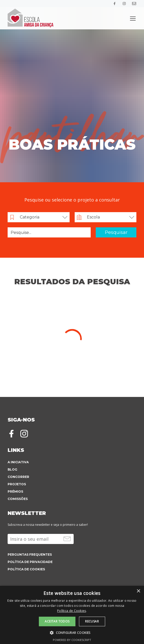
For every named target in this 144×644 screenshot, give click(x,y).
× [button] (138, 591)
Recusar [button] (92, 621)
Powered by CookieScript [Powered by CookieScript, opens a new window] (72, 640)
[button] (72, 632)
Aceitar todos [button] (57, 621)
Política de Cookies (72, 611)
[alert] (72, 615)
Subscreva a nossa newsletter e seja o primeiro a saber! (48, 525)
